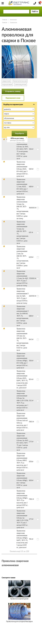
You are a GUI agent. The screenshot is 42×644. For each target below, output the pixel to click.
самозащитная (20, 85)
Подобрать (20, 133)
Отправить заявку (13, 91)
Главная (5, 20)
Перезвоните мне (13, 98)
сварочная (6, 81)
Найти (35, 11)
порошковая (7, 85)
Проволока (13, 22)
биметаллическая (20, 81)
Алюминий (13, 20)
